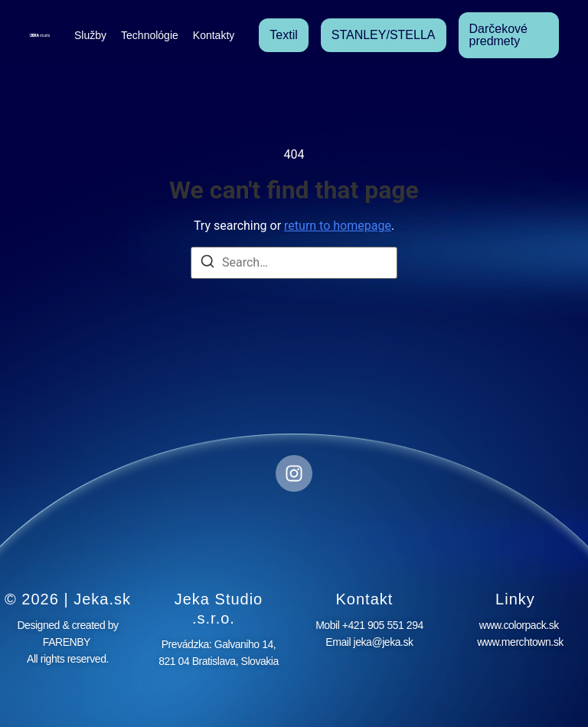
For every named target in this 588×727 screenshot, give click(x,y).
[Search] (207, 264)
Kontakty (214, 35)
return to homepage (338, 226)
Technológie (150, 35)
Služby (90, 35)
